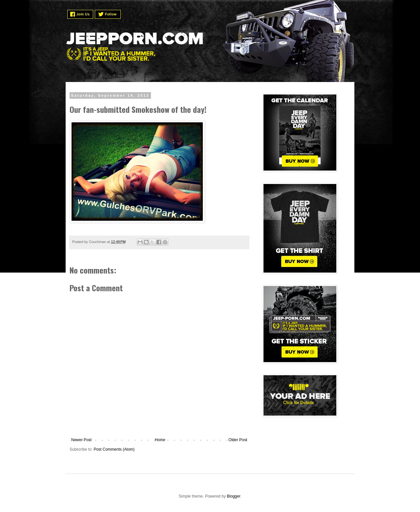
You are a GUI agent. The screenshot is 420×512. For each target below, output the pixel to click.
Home (160, 440)
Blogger (233, 496)
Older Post (238, 440)
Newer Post (81, 440)
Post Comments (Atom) (114, 449)
